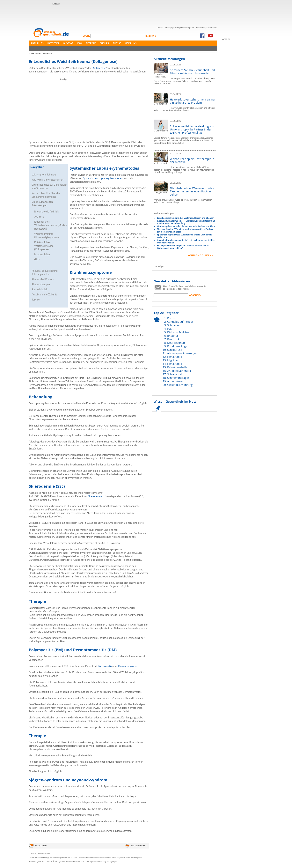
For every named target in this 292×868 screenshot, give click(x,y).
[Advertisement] (123, 14)
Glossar (68, 43)
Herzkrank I (175, 357)
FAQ (80, 43)
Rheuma (172, 336)
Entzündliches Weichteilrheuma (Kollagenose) (44, 246)
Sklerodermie (95, 496)
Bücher (104, 43)
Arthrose (39, 217)
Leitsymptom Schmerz (44, 174)
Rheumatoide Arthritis (47, 211)
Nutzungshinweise (181, 27)
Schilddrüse (175, 350)
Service (36, 300)
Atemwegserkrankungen (183, 353)
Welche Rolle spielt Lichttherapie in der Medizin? (192, 160)
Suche (87, 36)
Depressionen (176, 343)
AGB (192, 27)
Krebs (171, 318)
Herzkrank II (175, 364)
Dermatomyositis (128, 666)
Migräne (172, 360)
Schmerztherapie (178, 378)
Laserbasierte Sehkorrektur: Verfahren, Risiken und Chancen (186, 218)
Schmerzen (174, 325)
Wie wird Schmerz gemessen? (48, 180)
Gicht (37, 259)
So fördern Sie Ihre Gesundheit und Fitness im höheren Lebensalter (192, 72)
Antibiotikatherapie (179, 371)
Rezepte (91, 43)
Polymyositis (105, 666)
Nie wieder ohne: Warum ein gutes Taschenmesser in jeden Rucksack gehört (192, 191)
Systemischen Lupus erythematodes (103, 178)
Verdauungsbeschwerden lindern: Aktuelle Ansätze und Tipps (186, 226)
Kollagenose (99, 68)
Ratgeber (53, 43)
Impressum (200, 27)
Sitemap (168, 27)
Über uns (131, 43)
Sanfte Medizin (40, 289)
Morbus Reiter (42, 254)
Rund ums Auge (177, 346)
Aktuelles (37, 43)
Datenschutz (212, 27)
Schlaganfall (175, 374)
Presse (117, 43)
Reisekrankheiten (178, 367)
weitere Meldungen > (200, 255)
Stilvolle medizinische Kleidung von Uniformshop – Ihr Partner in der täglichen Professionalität (192, 129)
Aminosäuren (176, 381)
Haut (170, 329)
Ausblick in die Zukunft (44, 294)
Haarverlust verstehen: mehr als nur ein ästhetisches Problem (193, 101)
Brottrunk (173, 339)
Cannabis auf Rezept (180, 322)
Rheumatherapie (41, 284)
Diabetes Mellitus (178, 332)
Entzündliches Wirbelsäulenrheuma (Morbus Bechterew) (51, 225)
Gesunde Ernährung (180, 385)
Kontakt (160, 27)
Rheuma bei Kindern (43, 279)
